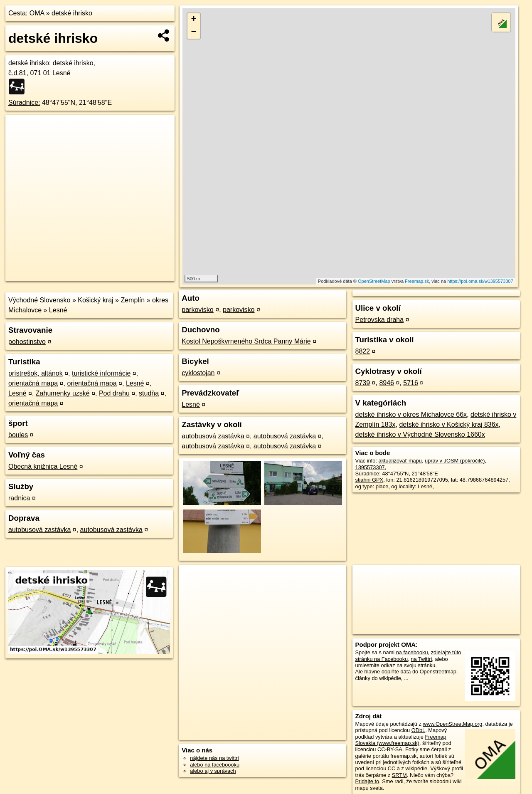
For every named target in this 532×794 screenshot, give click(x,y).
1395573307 (370, 467)
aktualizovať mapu (400, 461)
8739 (363, 383)
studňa (149, 393)
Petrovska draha (380, 320)
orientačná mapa (33, 383)
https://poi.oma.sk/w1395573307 (480, 281)
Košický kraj (95, 300)
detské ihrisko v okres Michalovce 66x (411, 414)
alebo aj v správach (213, 771)
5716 (411, 383)
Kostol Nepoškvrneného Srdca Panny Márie (246, 341)
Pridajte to (367, 781)
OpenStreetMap (374, 281)
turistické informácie (101, 373)
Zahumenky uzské (63, 393)
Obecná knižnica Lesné (43, 466)
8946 (387, 383)
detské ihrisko (72, 13)
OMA (37, 13)
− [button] (194, 32)
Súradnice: (24, 103)
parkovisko (197, 310)
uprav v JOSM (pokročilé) (455, 461)
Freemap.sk (417, 281)
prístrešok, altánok (36, 373)
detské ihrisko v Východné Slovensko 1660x (420, 434)
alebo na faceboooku (215, 765)
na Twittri (421, 659)
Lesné (58, 310)
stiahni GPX (369, 480)
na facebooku (412, 652)
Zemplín (133, 300)
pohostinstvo (27, 342)
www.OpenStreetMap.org (452, 724)
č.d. (17, 73)
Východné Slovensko (39, 300)
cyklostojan (198, 373)
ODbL (418, 730)
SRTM (399, 775)
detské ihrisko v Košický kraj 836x (449, 424)
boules (18, 435)
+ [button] (194, 20)
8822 (363, 351)
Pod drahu (114, 393)
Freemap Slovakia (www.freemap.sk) (401, 740)
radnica (19, 498)
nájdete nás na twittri (214, 758)
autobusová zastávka (39, 530)
